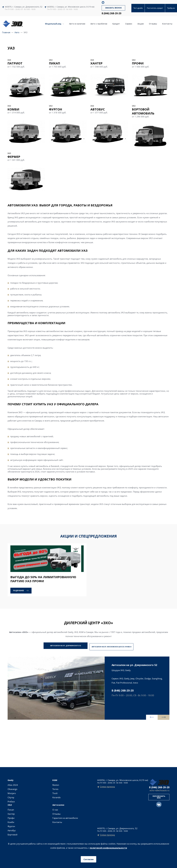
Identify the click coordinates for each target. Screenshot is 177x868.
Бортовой (45, 809)
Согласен (88, 859)
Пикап (43, 784)
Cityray (11, 797)
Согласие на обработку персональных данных (89, 833)
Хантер (43, 788)
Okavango (12, 788)
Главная (6, 32)
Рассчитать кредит (155, 8)
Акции (141, 24)
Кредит (116, 24)
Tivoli (26, 793)
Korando (28, 797)
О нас (59, 784)
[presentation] (145, 716)
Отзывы (153, 24)
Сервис (129, 24)
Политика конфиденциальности (89, 829)
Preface (11, 801)
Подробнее (19, 591)
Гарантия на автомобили (62, 794)
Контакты (167, 24)
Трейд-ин (171, 8)
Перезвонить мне (159, 796)
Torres (27, 788)
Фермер (44, 813)
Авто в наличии (77, 24)
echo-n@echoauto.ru (160, 790)
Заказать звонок (113, 8)
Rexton (27, 784)
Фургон (44, 801)
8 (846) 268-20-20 (111, 13)
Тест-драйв (138, 8)
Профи (43, 793)
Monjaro (12, 793)
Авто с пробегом (99, 24)
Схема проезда (107, 786)
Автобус (44, 805)
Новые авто (81, 784)
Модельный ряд (54, 24)
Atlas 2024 (13, 784)
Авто (17, 32)
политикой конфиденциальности (108, 848)
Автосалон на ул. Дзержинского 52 (61, 646)
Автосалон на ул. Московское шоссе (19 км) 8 (117, 646)
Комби (43, 797)
